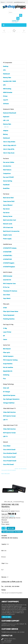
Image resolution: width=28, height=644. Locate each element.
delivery (12, 516)
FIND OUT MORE (6, 617)
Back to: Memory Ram (6, 474)
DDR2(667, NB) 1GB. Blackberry (21, 469)
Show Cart (18, 18)
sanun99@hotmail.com (19, 2)
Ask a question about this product (12, 532)
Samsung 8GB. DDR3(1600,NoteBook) (9, 470)
